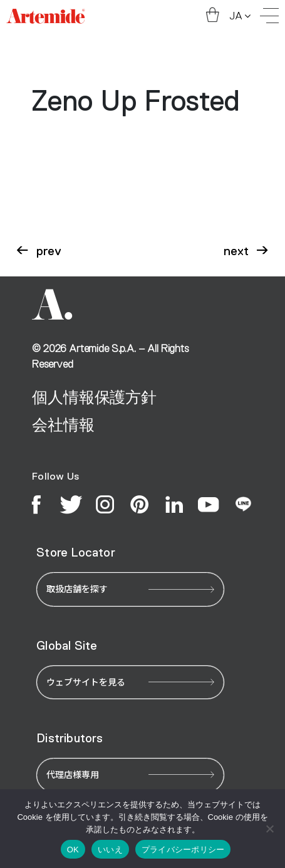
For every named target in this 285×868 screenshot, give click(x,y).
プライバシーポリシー (183, 850)
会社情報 (63, 425)
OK (73, 850)
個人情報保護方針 (94, 397)
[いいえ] (269, 829)
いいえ (110, 850)
